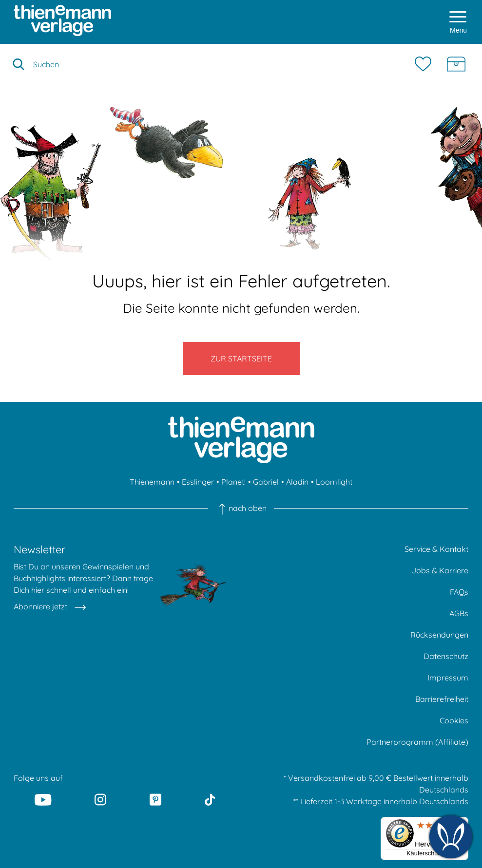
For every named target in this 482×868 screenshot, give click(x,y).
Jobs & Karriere (440, 570)
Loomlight (334, 482)
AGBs (459, 613)
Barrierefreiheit (442, 699)
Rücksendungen (439, 635)
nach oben (241, 508)
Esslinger (198, 482)
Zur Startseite (241, 359)
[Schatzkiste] (456, 64)
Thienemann (152, 482)
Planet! (233, 482)
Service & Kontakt (436, 549)
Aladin (297, 482)
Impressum (448, 678)
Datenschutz (446, 656)
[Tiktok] (210, 800)
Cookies (454, 720)
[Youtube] (43, 800)
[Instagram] (100, 800)
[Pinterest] (155, 800)
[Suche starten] (19, 64)
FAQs (459, 592)
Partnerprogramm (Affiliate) (417, 742)
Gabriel (266, 482)
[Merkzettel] (425, 64)
